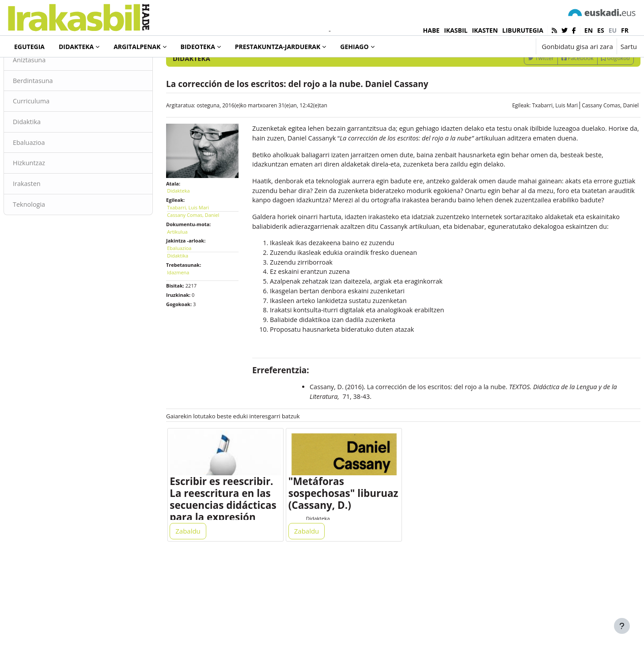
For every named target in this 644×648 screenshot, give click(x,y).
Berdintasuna (55, 117)
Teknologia (51, 243)
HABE (432, 30)
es (601, 30)
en (589, 30)
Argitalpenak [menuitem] (137, 47)
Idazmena (189, 305)
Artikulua (188, 264)
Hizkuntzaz (51, 201)
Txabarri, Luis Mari (534, 142)
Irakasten (48, 222)
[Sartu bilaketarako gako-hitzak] (542, 70)
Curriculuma (53, 138)
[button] (502, 46)
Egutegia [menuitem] (29, 47)
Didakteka (37, 70)
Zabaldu (199, 609)
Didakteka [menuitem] (76, 47)
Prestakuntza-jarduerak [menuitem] (278, 47)
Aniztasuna (51, 96)
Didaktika (48, 159)
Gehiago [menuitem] (354, 47)
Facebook (556, 94)
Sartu (629, 46)
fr (625, 30)
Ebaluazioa (51, 180)
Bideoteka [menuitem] (198, 47)
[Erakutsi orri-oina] (622, 626)
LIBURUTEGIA (523, 30)
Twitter (520, 94)
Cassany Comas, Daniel (589, 142)
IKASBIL (456, 30)
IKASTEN (485, 30)
